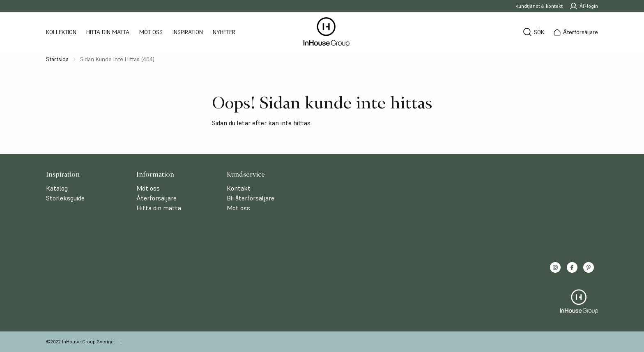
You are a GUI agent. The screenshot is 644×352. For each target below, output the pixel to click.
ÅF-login (584, 6)
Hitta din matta (108, 32)
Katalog (57, 188)
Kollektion (61, 32)
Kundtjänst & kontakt (539, 6)
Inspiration (188, 32)
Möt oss (151, 32)
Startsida (57, 59)
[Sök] (533, 32)
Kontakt (239, 188)
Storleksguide (65, 198)
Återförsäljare (156, 198)
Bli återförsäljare (251, 198)
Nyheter (224, 32)
